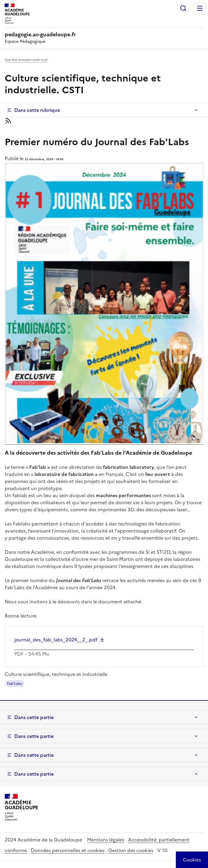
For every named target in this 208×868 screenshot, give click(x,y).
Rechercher (183, 8)
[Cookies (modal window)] (192, 860)
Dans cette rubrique (37, 110)
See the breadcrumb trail (26, 60)
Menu (200, 8)
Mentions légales (106, 840)
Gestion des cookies (131, 850)
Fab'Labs (14, 684)
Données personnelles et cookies (68, 850)
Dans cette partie (34, 717)
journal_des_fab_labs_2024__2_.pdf (56, 640)
